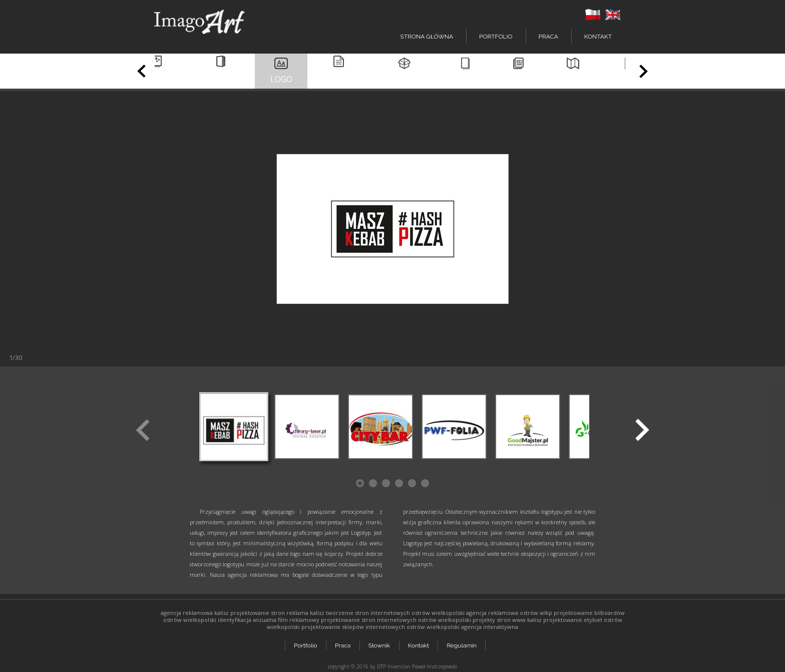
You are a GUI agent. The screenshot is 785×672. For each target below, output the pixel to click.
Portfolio (306, 643)
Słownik (380, 643)
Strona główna (427, 37)
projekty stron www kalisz (507, 620)
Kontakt (598, 37)
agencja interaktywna (490, 627)
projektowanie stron (258, 613)
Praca (548, 37)
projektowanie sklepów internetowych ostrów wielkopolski (380, 627)
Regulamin (463, 643)
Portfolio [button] (496, 37)
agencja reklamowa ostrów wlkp (509, 613)
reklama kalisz (305, 613)
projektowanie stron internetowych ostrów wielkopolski (396, 620)
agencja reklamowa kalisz (195, 613)
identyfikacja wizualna (247, 620)
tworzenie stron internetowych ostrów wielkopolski (395, 613)
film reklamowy (299, 620)
